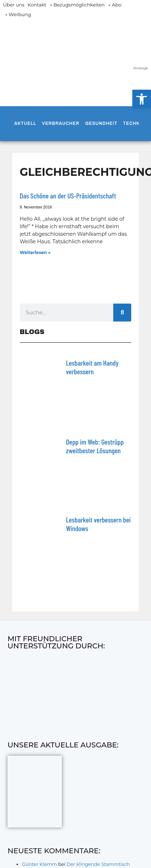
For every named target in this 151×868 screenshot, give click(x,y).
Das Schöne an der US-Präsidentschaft (68, 196)
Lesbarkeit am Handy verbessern (92, 367)
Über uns (13, 5)
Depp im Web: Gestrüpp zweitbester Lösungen (95, 446)
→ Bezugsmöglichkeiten (77, 5)
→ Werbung (18, 14)
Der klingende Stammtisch (98, 864)
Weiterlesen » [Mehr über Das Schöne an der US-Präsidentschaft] (35, 252)
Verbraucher (61, 123)
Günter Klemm (39, 864)
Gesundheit (101, 123)
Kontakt (37, 5)
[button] (142, 99)
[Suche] (122, 313)
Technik (134, 123)
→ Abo (115, 5)
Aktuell (25, 123)
